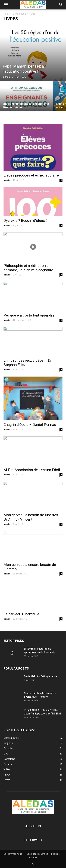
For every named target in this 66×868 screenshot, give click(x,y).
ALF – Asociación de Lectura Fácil (32, 470)
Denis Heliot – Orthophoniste (40, 676)
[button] (61, 5)
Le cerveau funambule (21, 614)
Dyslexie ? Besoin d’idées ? (26, 221)
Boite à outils (20, 14)
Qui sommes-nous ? (13, 854)
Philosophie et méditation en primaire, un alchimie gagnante (28, 268)
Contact (33, 858)
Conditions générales (37, 854)
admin (6, 77)
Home (7, 14)
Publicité (55, 854)
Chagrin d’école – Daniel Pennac (30, 425)
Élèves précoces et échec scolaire (31, 175)
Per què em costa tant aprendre (29, 315)
